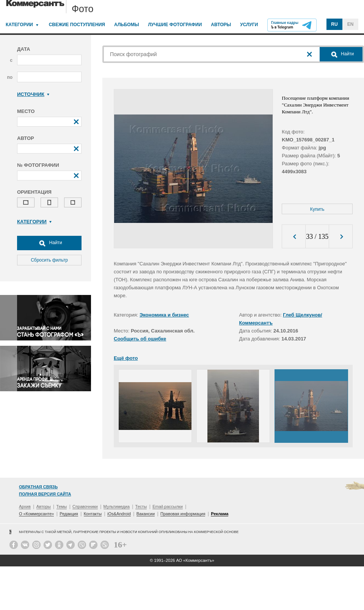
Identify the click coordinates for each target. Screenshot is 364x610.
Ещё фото (126, 358)
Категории (19, 25)
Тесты (141, 507)
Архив (25, 507)
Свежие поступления (77, 25)
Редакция (69, 514)
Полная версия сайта (45, 494)
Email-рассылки (168, 507)
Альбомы (127, 25)
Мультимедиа (117, 507)
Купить (317, 209)
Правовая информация (183, 514)
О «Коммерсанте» (36, 514)
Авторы (221, 25)
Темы (62, 507)
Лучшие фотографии (175, 25)
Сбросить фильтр (49, 260)
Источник (33, 94)
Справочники (85, 507)
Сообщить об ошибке (140, 339)
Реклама (220, 514)
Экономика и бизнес (164, 315)
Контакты (93, 514)
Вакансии (146, 514)
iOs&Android (119, 514)
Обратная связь (38, 487)
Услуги (249, 25)
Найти (49, 243)
